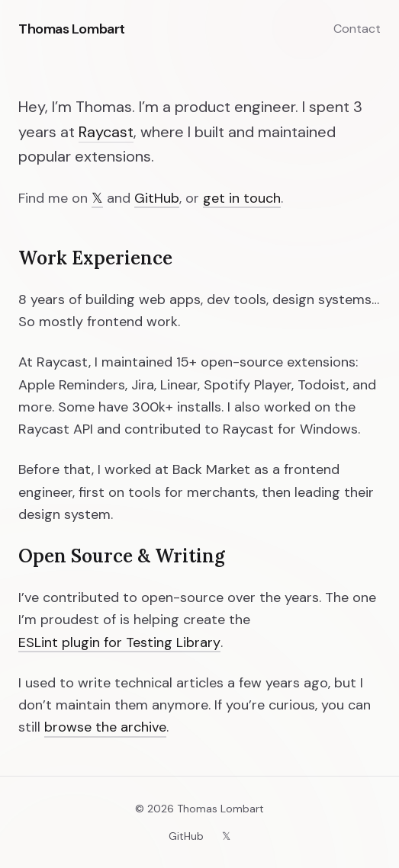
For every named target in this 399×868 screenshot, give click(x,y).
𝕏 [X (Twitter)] (97, 198)
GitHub (157, 198)
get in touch (242, 198)
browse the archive (105, 727)
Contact (357, 29)
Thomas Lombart (72, 29)
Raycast (106, 132)
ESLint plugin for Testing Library (119, 642)
